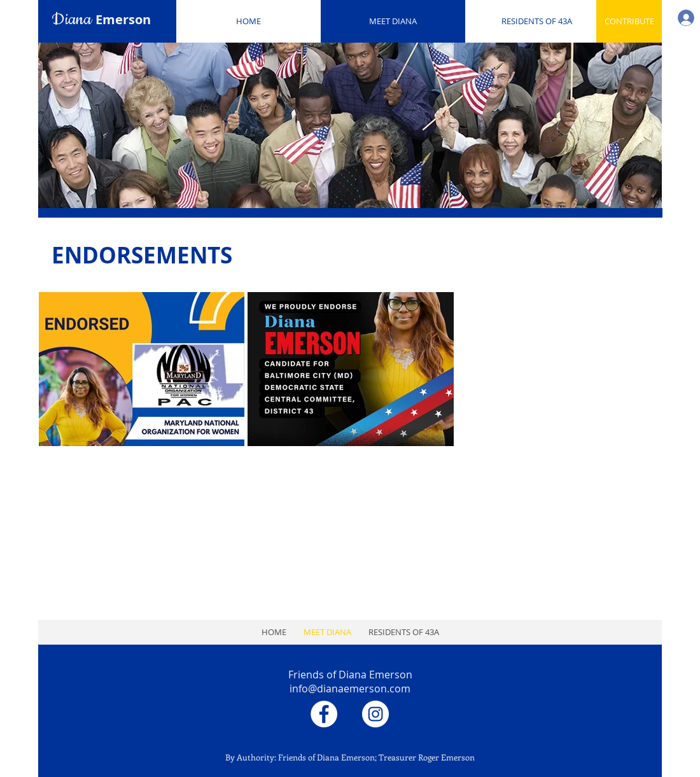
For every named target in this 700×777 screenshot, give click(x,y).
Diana (101, 20)
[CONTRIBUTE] (629, 21)
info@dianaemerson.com (350, 689)
